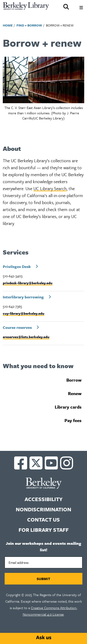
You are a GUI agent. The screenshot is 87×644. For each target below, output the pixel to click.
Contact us (43, 520)
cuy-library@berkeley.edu (24, 313)
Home (8, 25)
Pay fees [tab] (73, 420)
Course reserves (17, 327)
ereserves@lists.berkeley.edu (26, 337)
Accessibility (44, 499)
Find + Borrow (29, 25)
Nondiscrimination (43, 509)
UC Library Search (50, 188)
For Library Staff (44, 530)
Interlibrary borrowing (23, 297)
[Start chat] (44, 637)
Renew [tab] (75, 393)
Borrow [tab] (74, 380)
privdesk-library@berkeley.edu (28, 283)
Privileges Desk (17, 266)
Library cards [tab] (68, 407)
